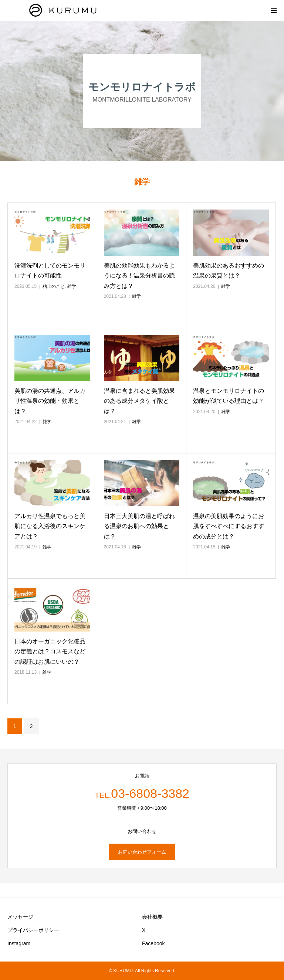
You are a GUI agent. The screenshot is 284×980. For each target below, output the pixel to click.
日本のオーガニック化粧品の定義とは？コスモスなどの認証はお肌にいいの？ (50, 651)
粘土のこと (54, 286)
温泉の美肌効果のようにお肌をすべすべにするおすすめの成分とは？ (229, 526)
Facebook (153, 943)
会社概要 (152, 917)
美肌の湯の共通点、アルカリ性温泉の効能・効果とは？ (50, 401)
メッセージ (20, 917)
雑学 (72, 286)
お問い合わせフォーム (142, 852)
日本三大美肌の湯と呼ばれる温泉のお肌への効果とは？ (139, 526)
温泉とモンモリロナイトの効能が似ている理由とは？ (229, 396)
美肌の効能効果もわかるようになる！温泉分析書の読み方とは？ (139, 275)
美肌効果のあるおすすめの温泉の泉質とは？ (229, 270)
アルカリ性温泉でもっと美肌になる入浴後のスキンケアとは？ (50, 526)
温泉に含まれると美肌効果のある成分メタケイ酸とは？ (139, 401)
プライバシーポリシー (33, 930)
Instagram (19, 943)
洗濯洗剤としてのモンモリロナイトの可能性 (50, 270)
